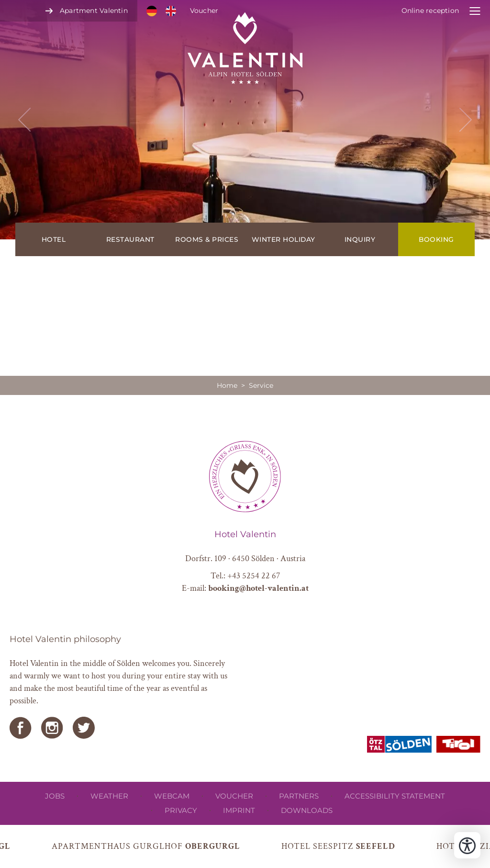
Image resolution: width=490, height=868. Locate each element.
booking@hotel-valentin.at (258, 588)
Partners (299, 796)
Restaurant (130, 239)
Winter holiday (284, 239)
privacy (181, 810)
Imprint (239, 810)
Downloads (307, 810)
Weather (109, 796)
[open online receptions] (441, 11)
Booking (436, 239)
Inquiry (360, 239)
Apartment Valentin (94, 11)
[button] (245, 120)
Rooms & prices (207, 239)
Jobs (55, 796)
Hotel (54, 239)
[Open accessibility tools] (467, 845)
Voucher (204, 11)
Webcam (172, 796)
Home (227, 385)
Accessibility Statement (395, 796)
